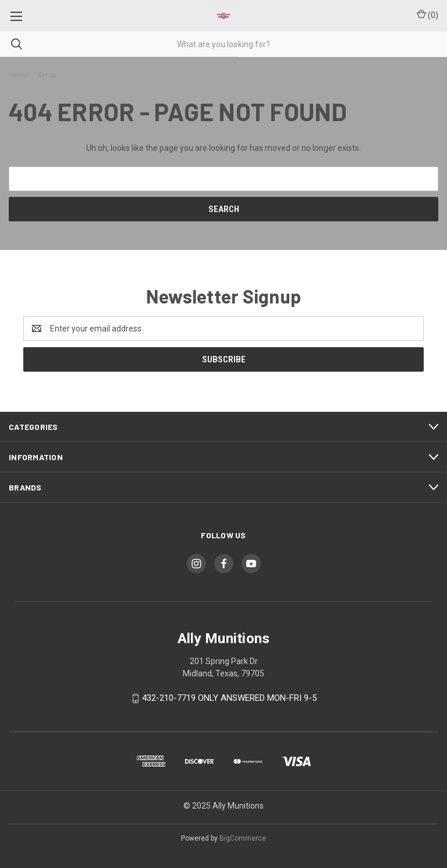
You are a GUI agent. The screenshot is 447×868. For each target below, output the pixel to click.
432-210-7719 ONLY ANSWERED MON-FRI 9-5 (229, 698)
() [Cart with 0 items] (428, 15)
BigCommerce (243, 838)
